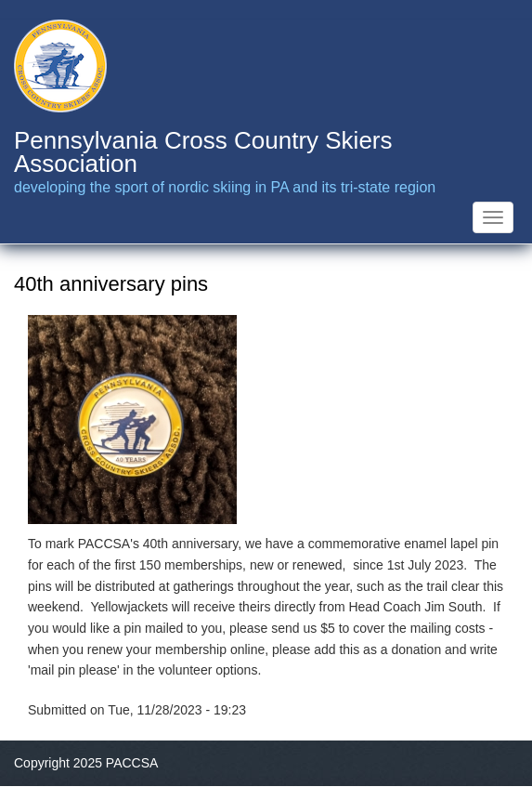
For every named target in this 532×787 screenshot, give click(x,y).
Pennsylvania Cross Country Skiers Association (203, 152)
